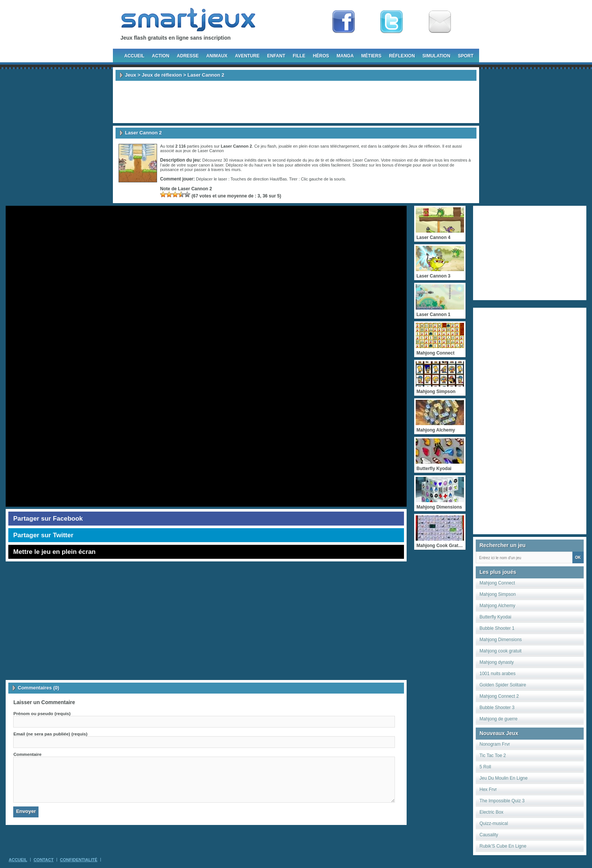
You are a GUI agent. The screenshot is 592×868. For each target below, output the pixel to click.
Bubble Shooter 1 (497, 628)
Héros (321, 56)
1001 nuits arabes (497, 674)
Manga (345, 56)
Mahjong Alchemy (497, 606)
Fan (344, 22)
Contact (44, 860)
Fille (299, 56)
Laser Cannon (211, 151)
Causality (489, 835)
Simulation (436, 56)
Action (160, 56)
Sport (466, 56)
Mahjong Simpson (498, 594)
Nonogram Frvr (495, 744)
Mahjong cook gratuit (500, 651)
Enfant (276, 56)
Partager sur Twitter (43, 535)
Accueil (134, 56)
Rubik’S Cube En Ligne (503, 846)
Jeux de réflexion (162, 75)
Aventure (247, 56)
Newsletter (440, 22)
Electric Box (491, 812)
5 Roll (485, 767)
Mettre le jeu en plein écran (54, 552)
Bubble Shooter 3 (497, 708)
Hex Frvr (488, 789)
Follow (392, 22)
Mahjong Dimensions (501, 640)
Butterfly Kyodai (495, 617)
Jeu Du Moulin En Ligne (503, 778)
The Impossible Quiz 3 (502, 801)
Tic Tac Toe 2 (493, 755)
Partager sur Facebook (48, 519)
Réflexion (402, 56)
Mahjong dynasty (497, 662)
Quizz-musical (494, 823)
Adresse (188, 56)
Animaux (217, 56)
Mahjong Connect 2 (499, 696)
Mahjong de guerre (499, 719)
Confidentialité (79, 860)
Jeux (131, 75)
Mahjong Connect (497, 583)
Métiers (371, 56)
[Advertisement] (296, 102)
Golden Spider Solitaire (503, 685)
